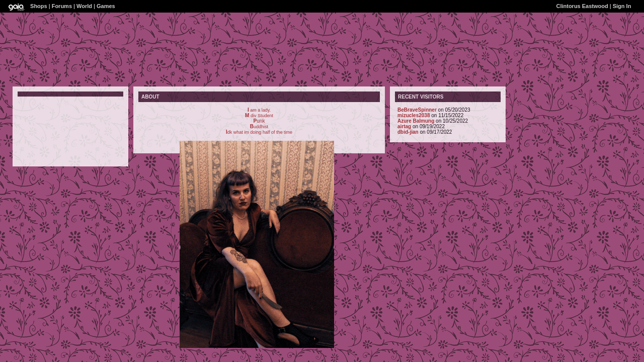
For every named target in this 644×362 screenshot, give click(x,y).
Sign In (622, 6)
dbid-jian (408, 132)
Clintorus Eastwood (582, 6)
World (84, 6)
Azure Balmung (416, 121)
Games (106, 6)
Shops (39, 6)
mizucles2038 (414, 115)
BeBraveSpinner (417, 110)
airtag (404, 126)
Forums (62, 6)
